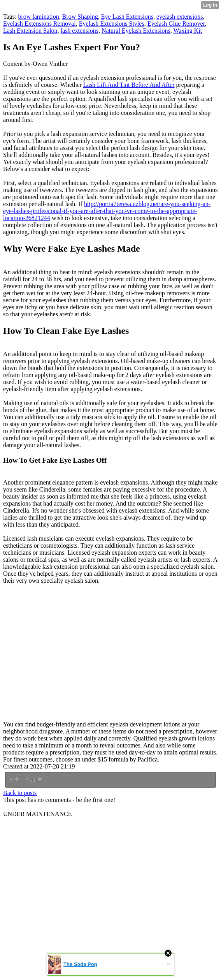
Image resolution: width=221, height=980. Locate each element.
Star (34, 780)
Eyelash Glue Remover (176, 24)
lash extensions (80, 31)
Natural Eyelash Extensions (136, 31)
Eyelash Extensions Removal (39, 24)
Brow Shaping (80, 17)
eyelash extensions (180, 17)
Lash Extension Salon (30, 31)
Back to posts (20, 793)
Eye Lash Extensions (127, 17)
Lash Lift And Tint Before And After (129, 85)
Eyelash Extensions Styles (112, 24)
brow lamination (38, 17)
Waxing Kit (188, 31)
